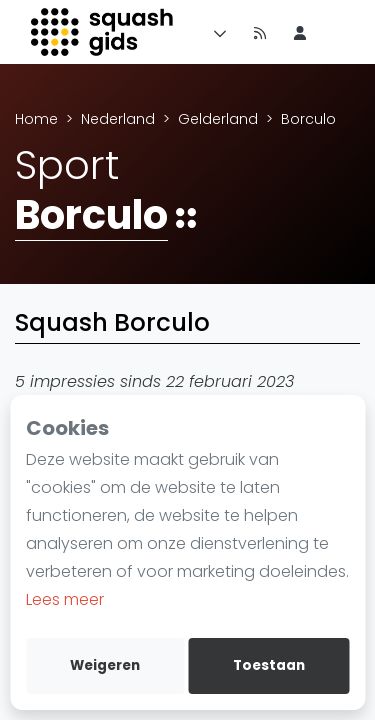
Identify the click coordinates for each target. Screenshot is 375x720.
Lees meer (65, 599)
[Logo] (103, 32)
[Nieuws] (260, 32)
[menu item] (300, 32)
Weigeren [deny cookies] (105, 665)
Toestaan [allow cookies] (269, 665)
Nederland (118, 119)
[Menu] (216, 32)
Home (36, 119)
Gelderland (218, 119)
